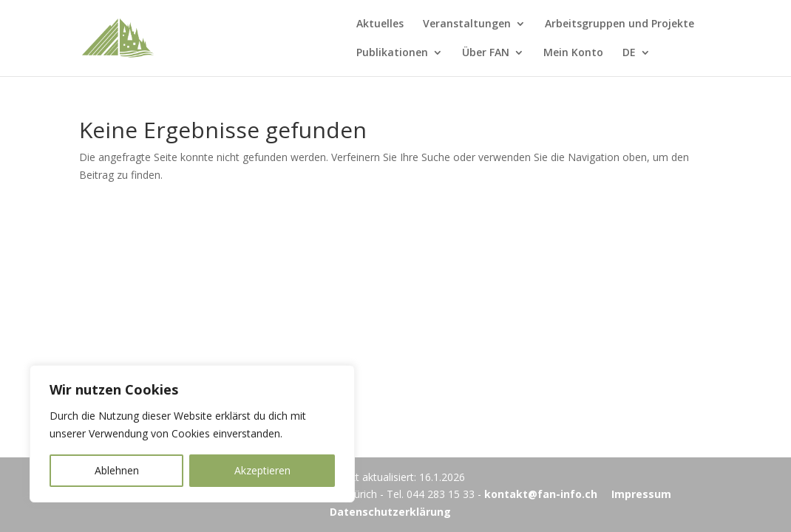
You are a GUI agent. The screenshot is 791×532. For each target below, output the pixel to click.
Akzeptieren (262, 470)
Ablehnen (117, 470)
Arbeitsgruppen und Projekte (619, 24)
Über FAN (486, 53)
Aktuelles (380, 24)
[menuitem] (636, 62)
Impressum (641, 494)
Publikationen (392, 53)
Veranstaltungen (467, 24)
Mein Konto (573, 53)
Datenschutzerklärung (390, 512)
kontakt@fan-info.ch (541, 494)
